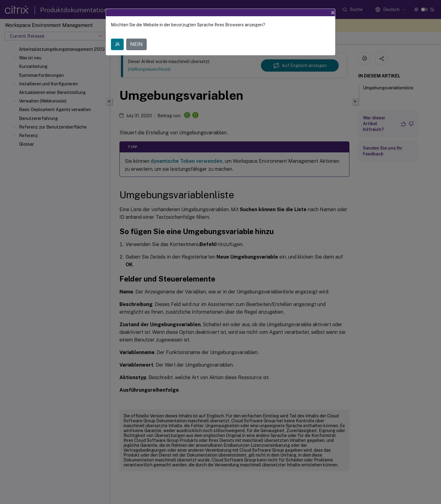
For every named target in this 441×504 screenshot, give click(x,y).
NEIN (136, 44)
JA (117, 44)
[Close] (333, 13)
